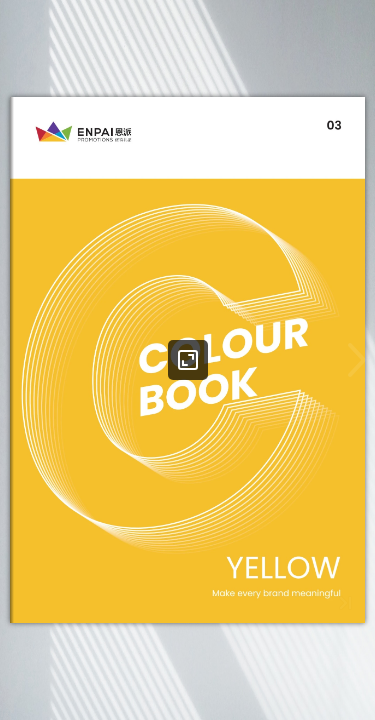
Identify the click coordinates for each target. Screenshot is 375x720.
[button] (357, 360)
